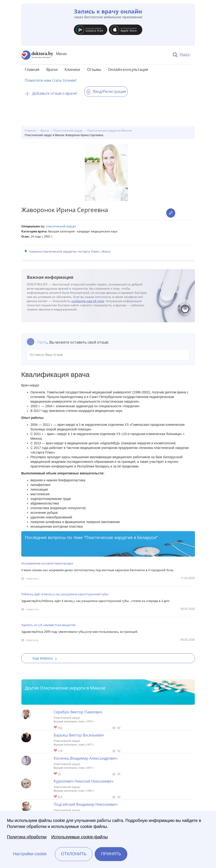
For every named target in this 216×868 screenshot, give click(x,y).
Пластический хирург (61, 226)
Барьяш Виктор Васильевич (79, 735)
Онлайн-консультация (128, 69)
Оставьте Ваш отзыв (108, 355)
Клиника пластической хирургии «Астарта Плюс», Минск (70, 252)
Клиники (72, 69)
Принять (111, 854)
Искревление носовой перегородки (47, 563)
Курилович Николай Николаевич (84, 781)
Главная (32, 69)
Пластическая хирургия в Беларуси (121, 537)
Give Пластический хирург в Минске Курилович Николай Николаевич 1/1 (56, 797)
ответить (32, 578)
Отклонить (74, 854)
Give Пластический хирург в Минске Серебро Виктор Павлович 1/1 (56, 728)
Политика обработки (27, 837)
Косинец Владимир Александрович (86, 758)
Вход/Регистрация (106, 91)
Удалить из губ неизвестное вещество (49, 625)
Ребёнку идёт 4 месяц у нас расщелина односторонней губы (65, 594)
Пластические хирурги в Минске (73, 688)
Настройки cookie (30, 854)
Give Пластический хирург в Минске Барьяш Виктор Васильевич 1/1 (56, 751)
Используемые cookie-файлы (80, 837)
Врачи (52, 69)
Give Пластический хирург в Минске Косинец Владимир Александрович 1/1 (56, 774)
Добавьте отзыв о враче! (51, 93)
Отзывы (94, 69)
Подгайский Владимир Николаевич (86, 804)
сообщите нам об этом (88, 301)
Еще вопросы (46, 658)
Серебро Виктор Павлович (78, 712)
